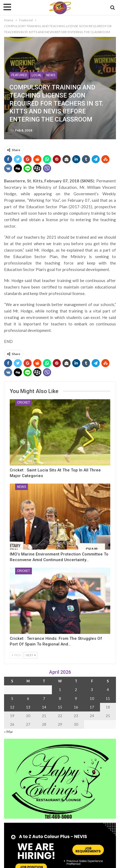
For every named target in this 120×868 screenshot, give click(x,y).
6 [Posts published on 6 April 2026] (28, 699)
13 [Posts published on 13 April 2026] (28, 707)
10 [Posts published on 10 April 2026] (92, 699)
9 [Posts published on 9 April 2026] (76, 699)
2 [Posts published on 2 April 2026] (76, 690)
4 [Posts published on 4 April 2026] (108, 690)
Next (31, 655)
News (51, 75)
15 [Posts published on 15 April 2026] (60, 707)
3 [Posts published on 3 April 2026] (92, 690)
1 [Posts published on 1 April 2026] (60, 690)
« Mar (9, 732)
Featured (19, 75)
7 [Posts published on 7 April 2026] (44, 699)
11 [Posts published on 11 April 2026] (108, 699)
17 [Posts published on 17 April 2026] (92, 707)
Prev (16, 655)
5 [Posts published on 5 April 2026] (12, 699)
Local (37, 75)
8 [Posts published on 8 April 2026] (60, 699)
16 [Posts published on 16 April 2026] (76, 707)
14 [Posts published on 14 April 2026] (44, 707)
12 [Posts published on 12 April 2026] (12, 707)
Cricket (24, 402)
